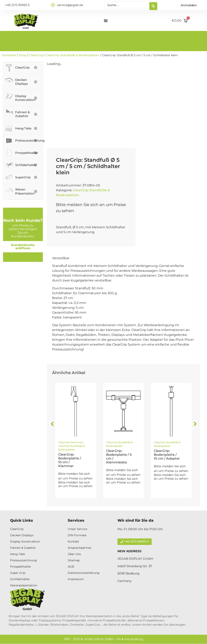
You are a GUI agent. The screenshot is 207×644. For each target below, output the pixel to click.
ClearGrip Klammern (71, 442)
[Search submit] (153, 5)
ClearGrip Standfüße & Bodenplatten (72, 55)
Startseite (9, 55)
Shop (23, 55)
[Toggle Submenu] (36, 68)
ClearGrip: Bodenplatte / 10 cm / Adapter (167, 455)
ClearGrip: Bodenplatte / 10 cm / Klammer (70, 460)
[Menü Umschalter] (106, 21)
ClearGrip (36, 55)
